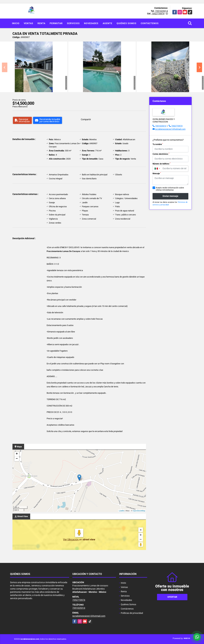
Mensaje (157, 173)
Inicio (16, 23)
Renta (41, 23)
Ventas (29, 23)
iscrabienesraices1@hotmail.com (170, 129)
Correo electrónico (161, 154)
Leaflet (121, 511)
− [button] (17, 459)
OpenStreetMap (139, 511)
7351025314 (162, 11)
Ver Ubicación (71, 540)
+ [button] (17, 454)
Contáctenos (150, 23)
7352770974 (158, 14)
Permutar (56, 23)
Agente (108, 23)
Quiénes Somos (127, 23)
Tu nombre (158, 144)
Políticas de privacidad (132, 613)
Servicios (73, 23)
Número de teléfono (162, 164)
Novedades (91, 23)
